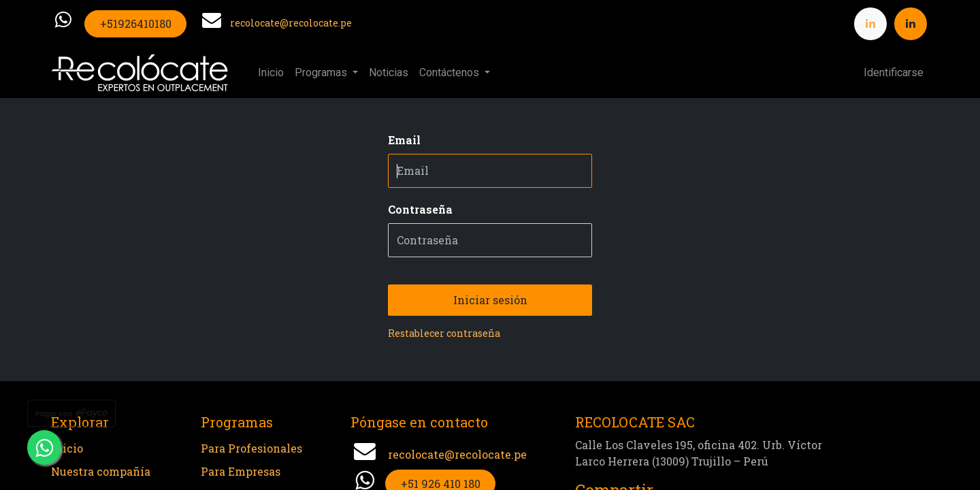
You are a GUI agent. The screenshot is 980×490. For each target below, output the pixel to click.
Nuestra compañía (101, 471)
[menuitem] (271, 73)
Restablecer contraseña (444, 333)
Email (404, 140)
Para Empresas (241, 471)
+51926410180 (136, 23)
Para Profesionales (251, 448)
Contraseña (420, 209)
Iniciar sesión (490, 300)
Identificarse (894, 72)
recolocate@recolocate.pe (291, 23)
